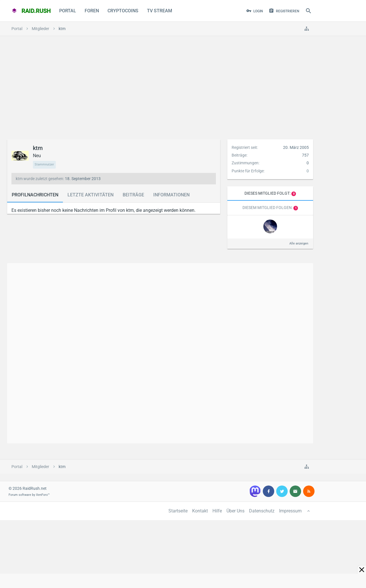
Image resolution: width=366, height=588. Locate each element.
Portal (68, 11)
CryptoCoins (123, 11)
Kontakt (200, 511)
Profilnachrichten (35, 195)
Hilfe (217, 511)
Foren (92, 11)
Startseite (178, 511)
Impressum (290, 511)
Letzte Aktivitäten (90, 195)
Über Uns (235, 511)
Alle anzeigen (299, 243)
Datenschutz (262, 511)
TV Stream (160, 11)
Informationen (171, 195)
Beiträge (133, 195)
